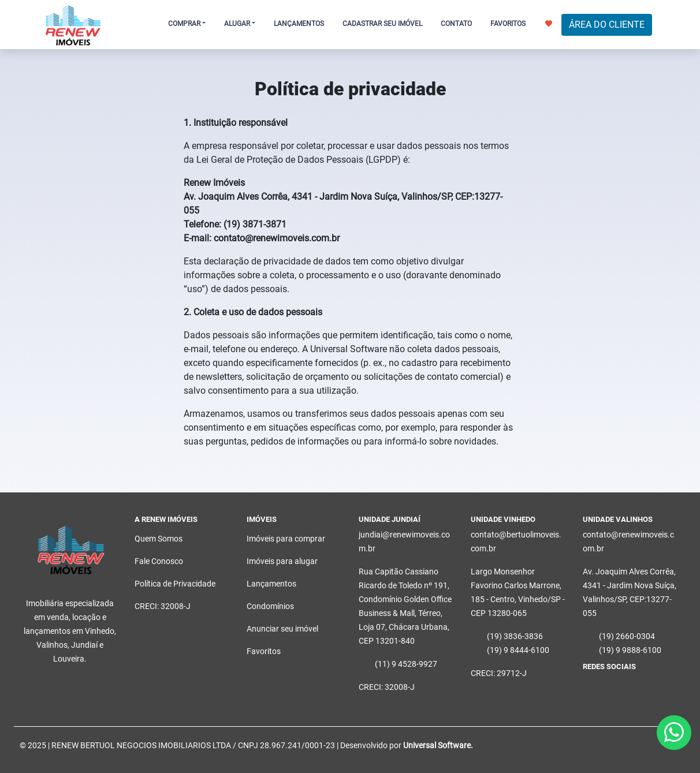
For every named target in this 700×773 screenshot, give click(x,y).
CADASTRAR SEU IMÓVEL (382, 24)
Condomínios (270, 606)
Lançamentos (271, 584)
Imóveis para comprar (286, 539)
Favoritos (264, 651)
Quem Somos (159, 539)
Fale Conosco (159, 561)
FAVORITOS (521, 24)
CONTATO (456, 24)
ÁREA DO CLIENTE (607, 25)
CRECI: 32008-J (163, 606)
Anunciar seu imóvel (282, 629)
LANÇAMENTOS (299, 24)
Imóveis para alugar (282, 561)
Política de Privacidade (175, 584)
